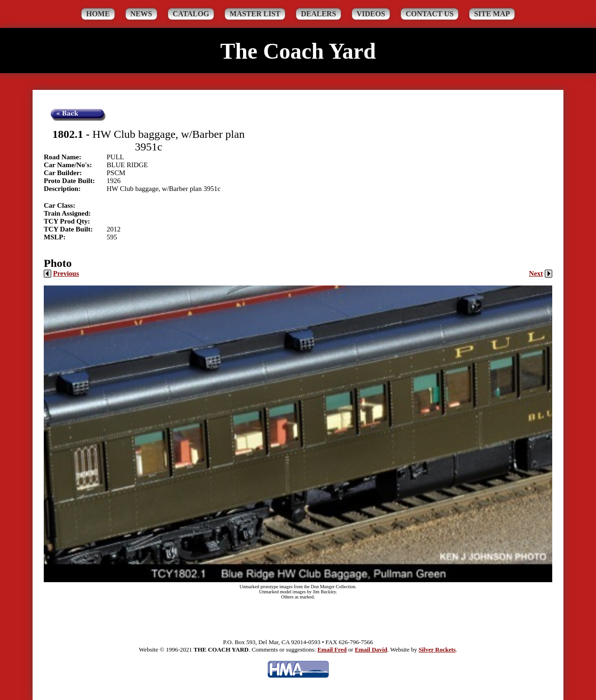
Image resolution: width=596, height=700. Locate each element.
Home (98, 14)
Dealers (318, 14)
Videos (371, 14)
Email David (371, 649)
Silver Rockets (437, 649)
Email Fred (332, 649)
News (141, 14)
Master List (255, 14)
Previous (61, 273)
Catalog (191, 14)
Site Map (492, 14)
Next (541, 273)
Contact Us (430, 14)
